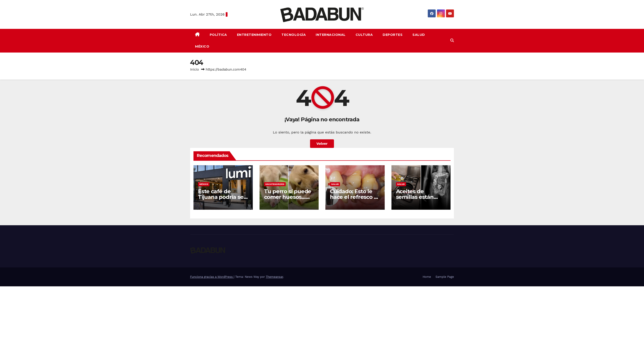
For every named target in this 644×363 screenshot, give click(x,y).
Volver (322, 144)
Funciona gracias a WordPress (212, 277)
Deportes (393, 35)
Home (427, 277)
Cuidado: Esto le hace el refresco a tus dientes (353, 197)
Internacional (331, 35)
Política (218, 35)
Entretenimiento (254, 35)
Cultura (364, 35)
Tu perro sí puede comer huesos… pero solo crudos (288, 197)
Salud (419, 35)
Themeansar (275, 277)
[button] (452, 40)
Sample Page (445, 277)
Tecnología (294, 35)
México (202, 46)
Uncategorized (275, 184)
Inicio (194, 69)
